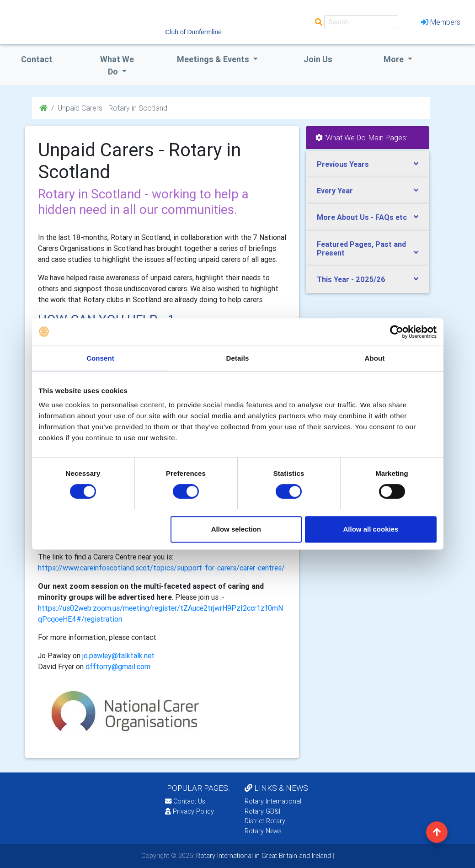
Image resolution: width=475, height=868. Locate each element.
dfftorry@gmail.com (118, 666)
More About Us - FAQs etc (362, 217)
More (395, 59)
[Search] (361, 22)
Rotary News (263, 831)
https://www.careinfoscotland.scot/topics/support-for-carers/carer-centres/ (161, 568)
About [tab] (375, 358)
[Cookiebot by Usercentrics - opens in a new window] (397, 332)
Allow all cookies (371, 529)
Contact (37, 59)
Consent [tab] (100, 358)
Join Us (318, 59)
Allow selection (236, 529)
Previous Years (343, 164)
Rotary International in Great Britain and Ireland (263, 856)
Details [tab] (238, 358)
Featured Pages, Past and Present (361, 248)
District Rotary (265, 821)
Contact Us (185, 801)
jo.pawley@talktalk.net (118, 655)
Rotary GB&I (262, 811)
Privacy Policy (189, 811)
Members (441, 22)
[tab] (368, 164)
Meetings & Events (214, 59)
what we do (117, 65)
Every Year (335, 191)
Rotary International (273, 801)
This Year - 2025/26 (351, 279)
